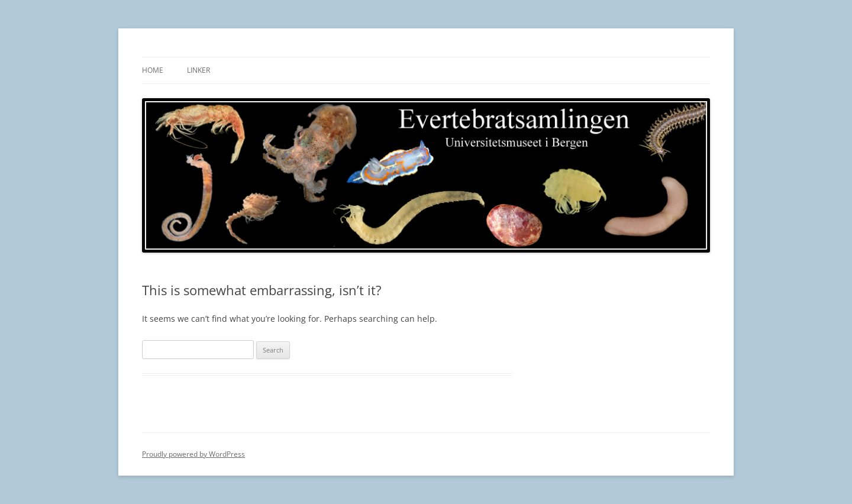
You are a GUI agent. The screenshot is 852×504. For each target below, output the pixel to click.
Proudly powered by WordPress (193, 454)
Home (153, 70)
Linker (199, 70)
